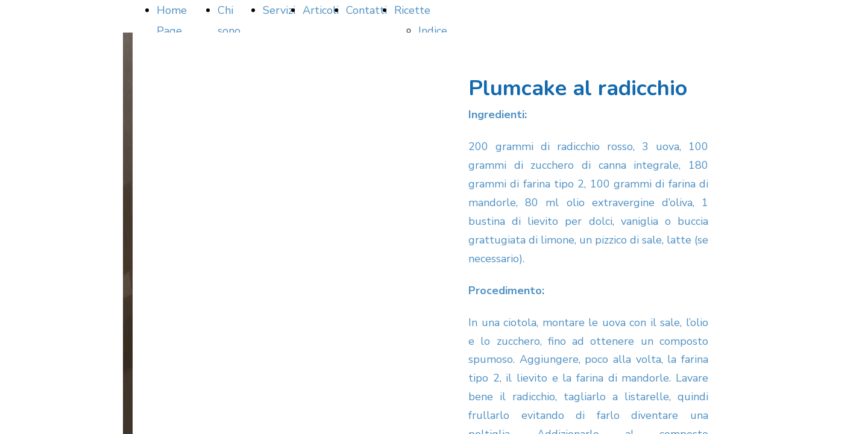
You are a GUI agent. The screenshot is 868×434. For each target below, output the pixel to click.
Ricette (412, 10)
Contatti (366, 10)
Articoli (321, 10)
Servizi (279, 10)
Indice (433, 31)
